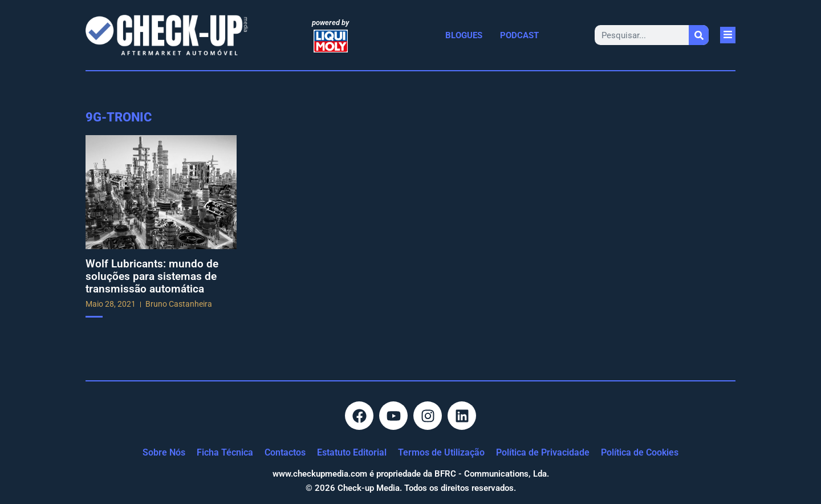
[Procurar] (699, 35)
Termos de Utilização (441, 452)
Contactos (285, 452)
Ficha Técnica (225, 452)
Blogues (464, 35)
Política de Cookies (640, 452)
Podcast (519, 35)
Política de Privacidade (543, 452)
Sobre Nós (164, 452)
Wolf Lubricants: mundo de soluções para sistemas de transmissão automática (152, 276)
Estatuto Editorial (352, 452)
